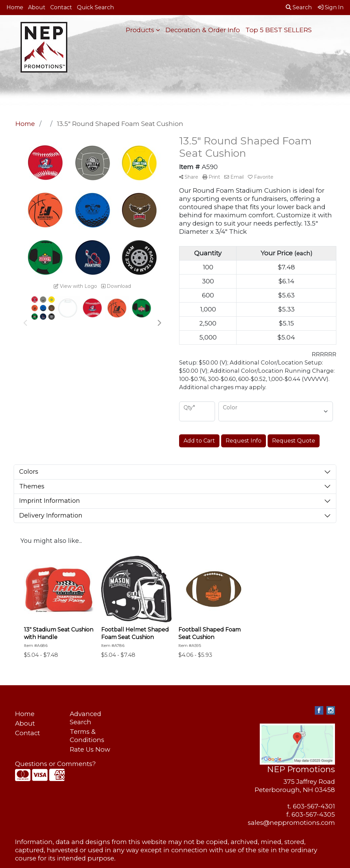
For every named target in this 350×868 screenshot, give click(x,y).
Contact (61, 7)
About (37, 7)
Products (140, 30)
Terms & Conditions (87, 736)
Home (15, 7)
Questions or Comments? (55, 764)
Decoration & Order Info (203, 30)
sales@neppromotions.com (291, 823)
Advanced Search (85, 718)
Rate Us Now (90, 749)
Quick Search (95, 7)
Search (299, 7)
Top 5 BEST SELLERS (279, 30)
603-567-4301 (314, 806)
